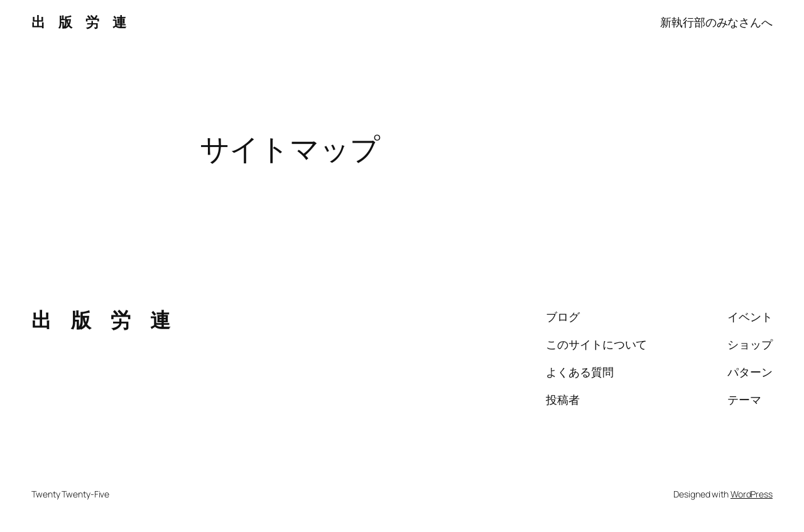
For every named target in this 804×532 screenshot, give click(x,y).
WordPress (752, 494)
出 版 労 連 (79, 22)
